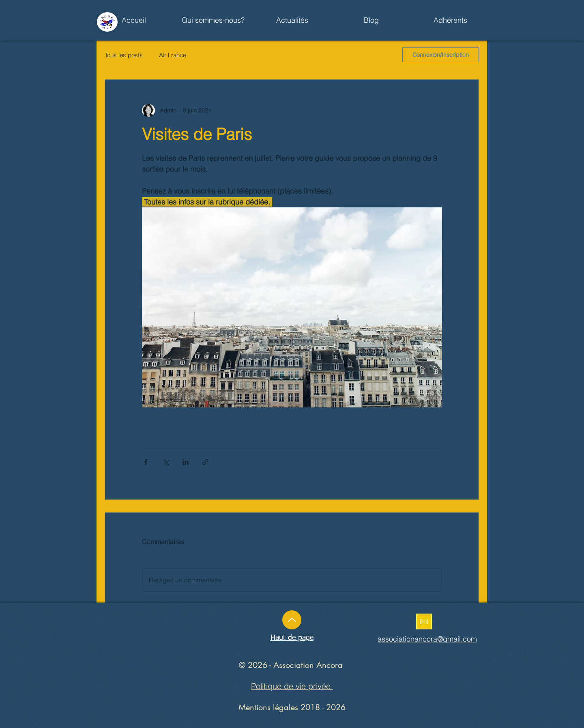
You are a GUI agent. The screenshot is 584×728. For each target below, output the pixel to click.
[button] (292, 20)
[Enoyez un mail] (424, 621)
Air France (173, 55)
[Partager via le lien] (205, 462)
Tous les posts (124, 55)
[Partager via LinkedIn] (186, 462)
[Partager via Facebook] (146, 462)
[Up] (292, 620)
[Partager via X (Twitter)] (166, 462)
